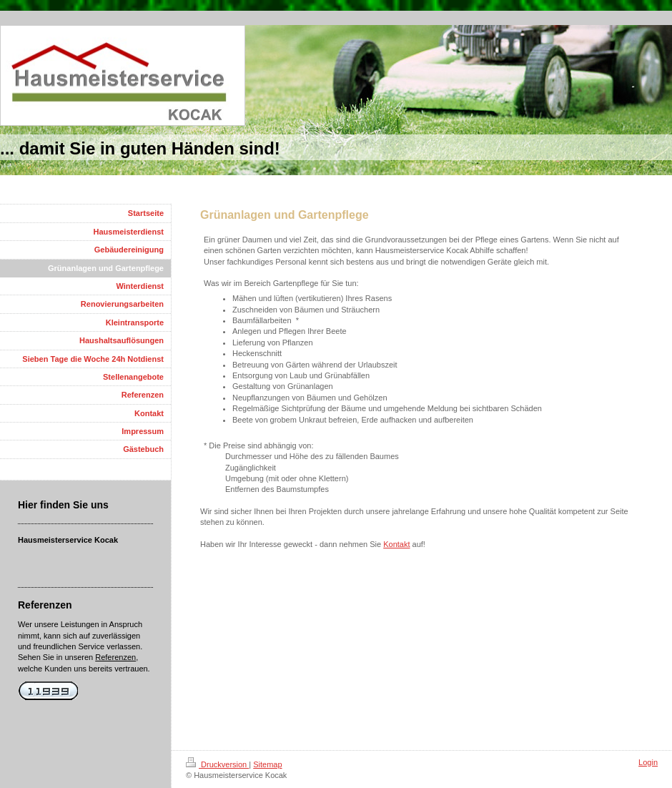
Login (648, 762)
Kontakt (396, 544)
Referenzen (115, 657)
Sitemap (267, 764)
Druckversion (217, 764)
